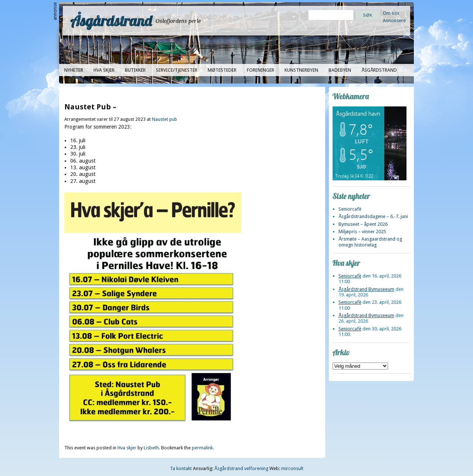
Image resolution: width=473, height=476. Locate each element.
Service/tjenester (177, 70)
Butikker (135, 70)
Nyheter (74, 70)
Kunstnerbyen (301, 70)
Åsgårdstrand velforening (241, 468)
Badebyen (340, 70)
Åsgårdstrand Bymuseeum (366, 289)
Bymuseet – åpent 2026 (363, 224)
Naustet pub (164, 119)
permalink (202, 448)
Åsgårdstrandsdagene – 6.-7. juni (373, 216)
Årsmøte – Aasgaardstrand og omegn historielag (370, 242)
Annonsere (394, 21)
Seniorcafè (350, 209)
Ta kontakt (181, 468)
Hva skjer (104, 70)
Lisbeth (151, 448)
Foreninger (261, 70)
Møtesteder (222, 70)
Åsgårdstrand (111, 21)
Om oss (391, 13)
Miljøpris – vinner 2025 (362, 232)
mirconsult (292, 468)
